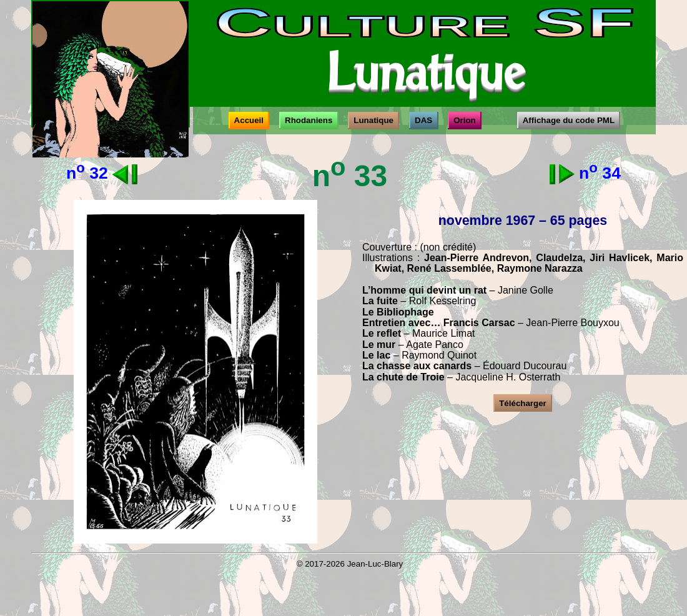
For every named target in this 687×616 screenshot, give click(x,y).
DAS (424, 120)
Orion (465, 120)
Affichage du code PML (569, 120)
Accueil (249, 120)
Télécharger (523, 403)
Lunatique (374, 120)
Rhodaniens (309, 120)
